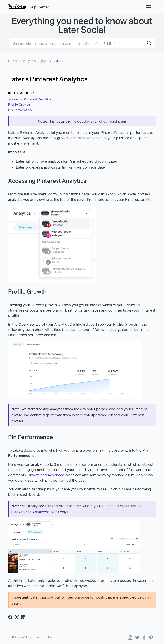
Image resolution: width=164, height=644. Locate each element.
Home (13, 61)
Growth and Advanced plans (51, 475)
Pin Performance (21, 110)
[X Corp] (17, 617)
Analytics (59, 61)
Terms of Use (45, 637)
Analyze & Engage (35, 61)
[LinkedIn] (23, 617)
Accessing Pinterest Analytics (30, 99)
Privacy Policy (22, 637)
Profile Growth (19, 104)
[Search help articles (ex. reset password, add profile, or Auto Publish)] (82, 43)
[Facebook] (10, 617)
